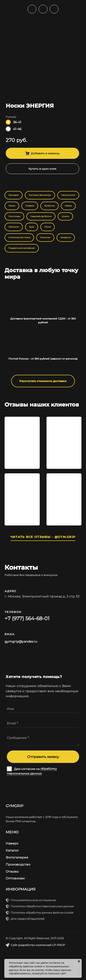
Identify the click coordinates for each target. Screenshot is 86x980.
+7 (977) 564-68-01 (27, 618)
